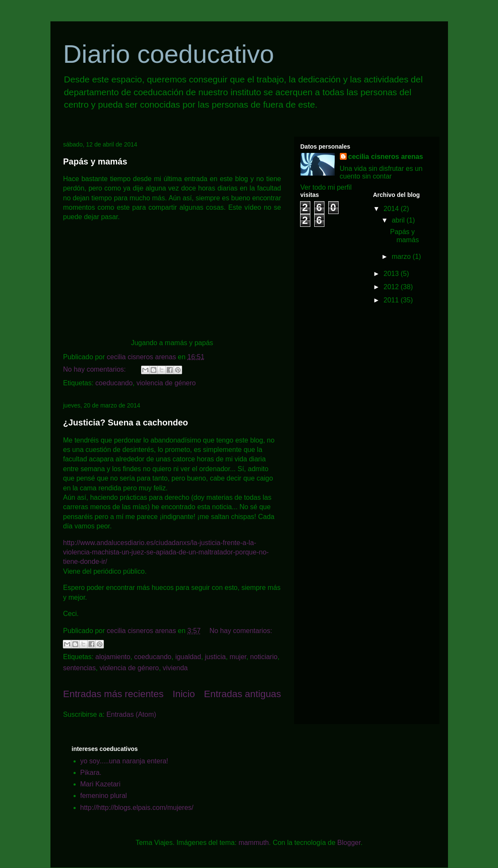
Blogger (349, 843)
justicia (215, 657)
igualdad (188, 657)
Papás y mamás (95, 161)
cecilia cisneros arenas (386, 157)
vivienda (175, 668)
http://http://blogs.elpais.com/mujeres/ (137, 808)
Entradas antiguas (243, 694)
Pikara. (91, 773)
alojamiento (113, 657)
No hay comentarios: (96, 369)
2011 (392, 300)
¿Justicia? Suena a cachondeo (126, 422)
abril (399, 220)
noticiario (264, 657)
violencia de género (166, 383)
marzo (402, 257)
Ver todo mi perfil (326, 187)
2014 (392, 209)
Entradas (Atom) (131, 714)
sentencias (80, 668)
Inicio (184, 694)
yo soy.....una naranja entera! (124, 761)
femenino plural (104, 796)
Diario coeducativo (169, 54)
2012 (392, 287)
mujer (238, 657)
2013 (392, 274)
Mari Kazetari (100, 784)
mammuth (254, 843)
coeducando (114, 383)
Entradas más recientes (113, 694)
